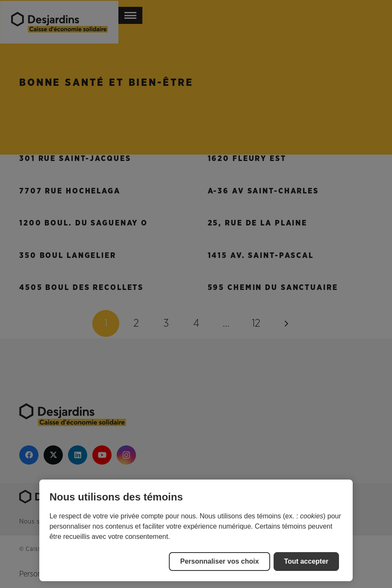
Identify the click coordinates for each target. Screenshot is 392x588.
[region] (196, 530)
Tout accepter (307, 561)
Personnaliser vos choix (219, 561)
